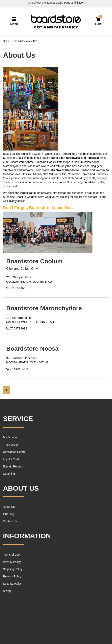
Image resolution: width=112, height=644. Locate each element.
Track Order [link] (10, 445)
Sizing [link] (7, 591)
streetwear (73, 158)
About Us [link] (9, 507)
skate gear (58, 158)
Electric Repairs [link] (13, 466)
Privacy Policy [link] (12, 562)
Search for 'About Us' (25, 41)
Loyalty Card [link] (11, 459)
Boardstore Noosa (32, 349)
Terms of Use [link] (11, 555)
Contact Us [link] (10, 521)
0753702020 (16, 288)
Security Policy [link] (12, 584)
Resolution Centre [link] (14, 452)
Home (6, 41)
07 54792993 (17, 328)
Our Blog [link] (9, 514)
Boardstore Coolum (34, 261)
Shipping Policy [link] (13, 569)
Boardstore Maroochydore (44, 308)
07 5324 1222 (17, 369)
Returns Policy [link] (12, 576)
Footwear (93, 158)
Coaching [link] (9, 474)
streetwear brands (63, 170)
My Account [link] (10, 437)
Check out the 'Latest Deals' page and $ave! (56, 3)
